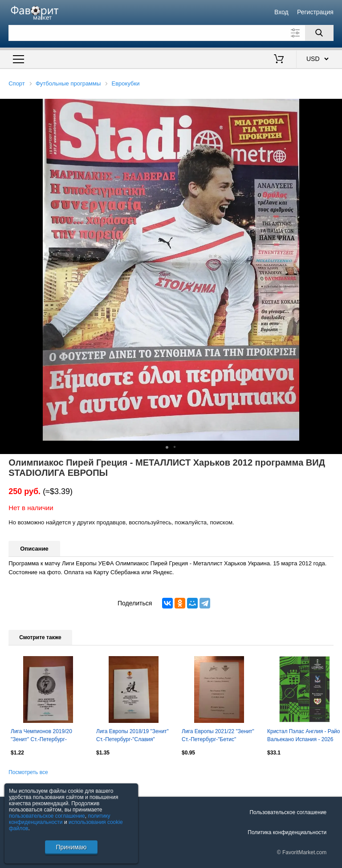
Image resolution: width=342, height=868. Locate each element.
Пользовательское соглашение (288, 812)
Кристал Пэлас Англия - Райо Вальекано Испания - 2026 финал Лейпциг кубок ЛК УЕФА (304, 736)
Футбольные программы (68, 83)
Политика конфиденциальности (287, 832)
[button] (334, 107)
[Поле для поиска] (171, 33)
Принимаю (71, 847)
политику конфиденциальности (60, 819)
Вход (281, 12)
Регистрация (315, 12)
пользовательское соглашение (47, 816)
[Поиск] (319, 33)
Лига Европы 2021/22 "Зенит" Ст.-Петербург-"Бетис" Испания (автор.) (218, 736)
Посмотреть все (28, 772)
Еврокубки (126, 83)
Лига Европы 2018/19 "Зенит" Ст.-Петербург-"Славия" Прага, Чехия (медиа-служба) (133, 736)
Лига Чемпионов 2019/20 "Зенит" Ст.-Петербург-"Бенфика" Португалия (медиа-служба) (41, 736)
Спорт (17, 83)
